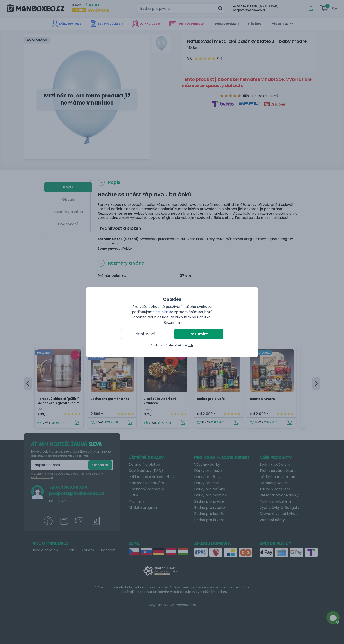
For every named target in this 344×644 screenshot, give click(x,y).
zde (191, 345)
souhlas (162, 312)
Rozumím (199, 334)
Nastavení (145, 334)
